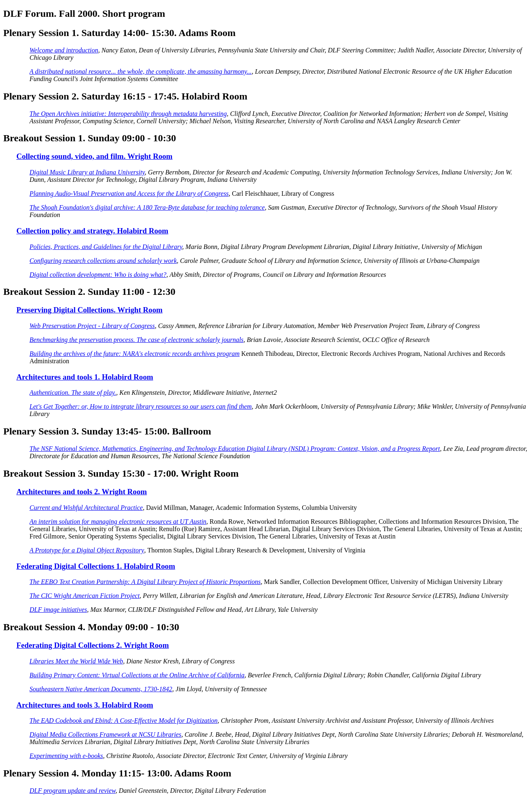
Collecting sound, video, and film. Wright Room (94, 156)
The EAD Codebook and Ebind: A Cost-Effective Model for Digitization (123, 721)
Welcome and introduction (64, 50)
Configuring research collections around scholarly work (103, 261)
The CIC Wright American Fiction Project (85, 596)
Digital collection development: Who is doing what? (98, 275)
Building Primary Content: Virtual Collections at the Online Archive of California (137, 675)
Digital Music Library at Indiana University (87, 172)
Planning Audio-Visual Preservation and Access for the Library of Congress (129, 193)
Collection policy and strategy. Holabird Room (92, 231)
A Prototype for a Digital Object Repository (87, 550)
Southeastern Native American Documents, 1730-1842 (101, 689)
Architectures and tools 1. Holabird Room (85, 377)
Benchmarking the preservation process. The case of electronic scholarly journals (137, 340)
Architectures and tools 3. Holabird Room (85, 705)
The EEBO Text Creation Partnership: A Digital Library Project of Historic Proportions (145, 582)
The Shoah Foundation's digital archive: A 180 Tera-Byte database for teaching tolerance (147, 207)
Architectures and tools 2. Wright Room (82, 492)
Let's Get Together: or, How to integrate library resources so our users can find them (141, 406)
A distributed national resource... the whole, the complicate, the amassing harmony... (140, 71)
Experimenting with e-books (66, 756)
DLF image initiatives (58, 610)
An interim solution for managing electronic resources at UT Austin (118, 522)
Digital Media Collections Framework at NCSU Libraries (105, 734)
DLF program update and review (72, 791)
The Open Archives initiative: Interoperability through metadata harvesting (128, 114)
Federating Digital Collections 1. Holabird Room (96, 566)
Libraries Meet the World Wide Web (76, 661)
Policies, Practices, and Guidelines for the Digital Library (106, 247)
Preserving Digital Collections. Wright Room (89, 310)
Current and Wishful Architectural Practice (86, 508)
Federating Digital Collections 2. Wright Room (93, 645)
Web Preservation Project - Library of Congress (92, 326)
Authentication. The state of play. (73, 393)
